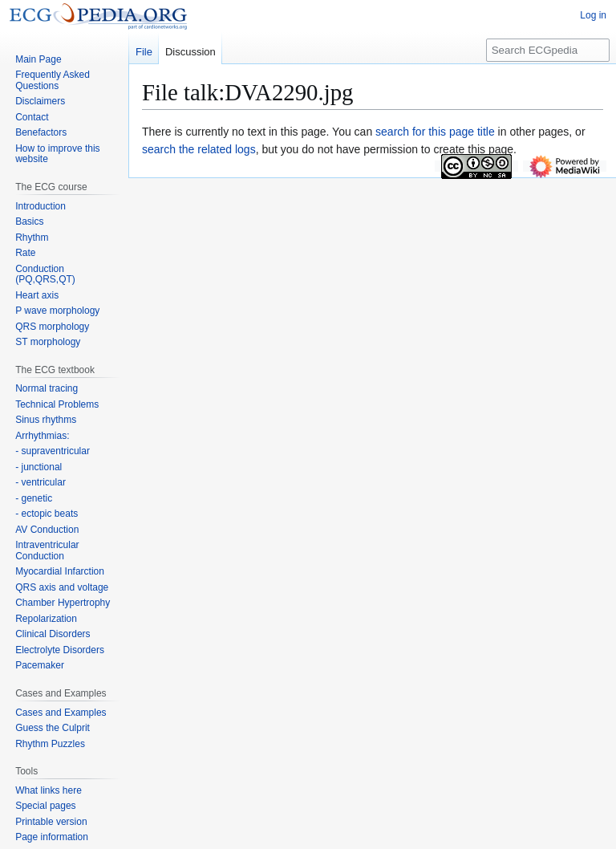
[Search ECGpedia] (548, 50)
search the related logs (199, 149)
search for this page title (435, 132)
